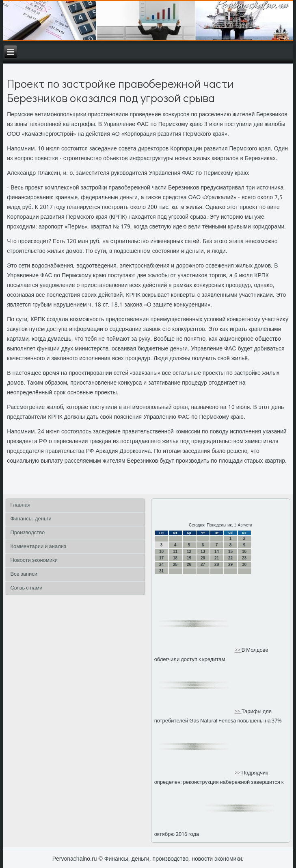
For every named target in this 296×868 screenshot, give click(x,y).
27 (203, 565)
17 (161, 558)
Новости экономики (34, 560)
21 (217, 558)
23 (244, 558)
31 (161, 571)
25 (175, 565)
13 (203, 551)
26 (189, 565)
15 (230, 551)
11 (175, 551)
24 (161, 565)
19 (189, 558)
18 (175, 558)
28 (217, 565)
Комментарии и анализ (38, 547)
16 (244, 551)
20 (203, 558)
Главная (20, 505)
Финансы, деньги (31, 519)
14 (217, 551)
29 (230, 565)
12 (189, 551)
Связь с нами (26, 588)
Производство (27, 533)
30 (244, 565)
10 (161, 551)
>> (238, 650)
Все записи (24, 574)
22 (230, 558)
